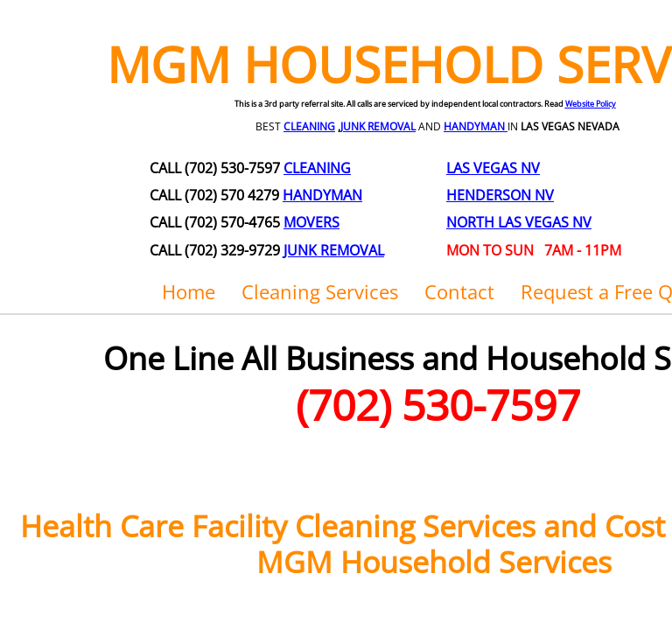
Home (189, 291)
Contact (459, 291)
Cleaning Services (320, 291)
